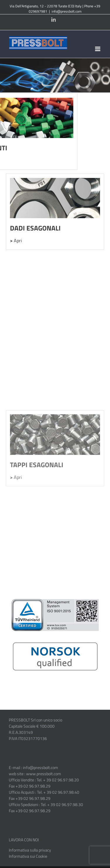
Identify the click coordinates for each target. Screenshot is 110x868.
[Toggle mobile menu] (98, 49)
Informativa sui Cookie (28, 856)
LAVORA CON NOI (24, 840)
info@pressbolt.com (67, 11)
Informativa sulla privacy (30, 850)
